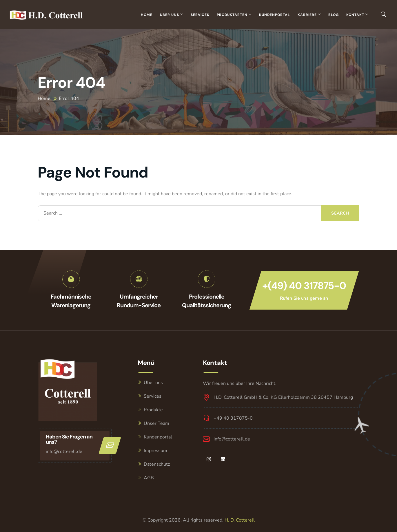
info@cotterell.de (64, 451)
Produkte (153, 410)
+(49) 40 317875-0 (304, 286)
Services (200, 15)
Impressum (155, 451)
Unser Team (156, 423)
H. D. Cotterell (240, 520)
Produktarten (232, 15)
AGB (149, 478)
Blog (334, 15)
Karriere (307, 15)
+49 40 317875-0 (233, 418)
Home (147, 15)
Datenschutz (157, 464)
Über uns (170, 15)
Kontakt (355, 15)
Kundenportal (275, 15)
